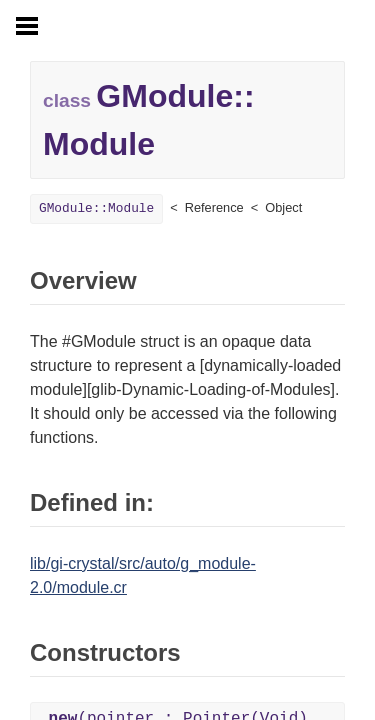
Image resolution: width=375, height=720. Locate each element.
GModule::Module (96, 208)
